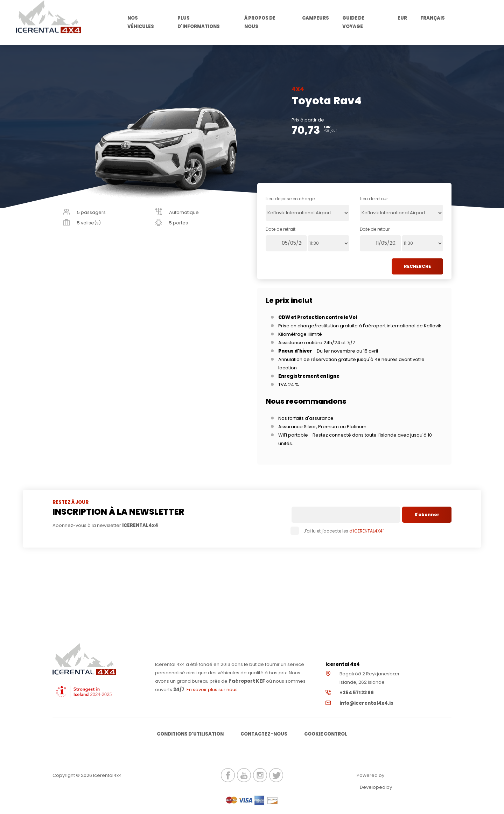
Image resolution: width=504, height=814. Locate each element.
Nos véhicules (141, 22)
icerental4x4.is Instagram (260, 775)
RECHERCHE (417, 266)
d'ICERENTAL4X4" (366, 531)
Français (433, 18)
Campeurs (316, 18)
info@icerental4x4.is (366, 703)
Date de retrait (281, 229)
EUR (402, 18)
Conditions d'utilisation (190, 734)
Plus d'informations (199, 22)
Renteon (405, 775)
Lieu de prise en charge (290, 199)
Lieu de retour (374, 199)
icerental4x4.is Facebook (228, 775)
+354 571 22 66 (357, 693)
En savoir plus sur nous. (213, 690)
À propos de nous (260, 22)
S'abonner (427, 514)
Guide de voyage (353, 22)
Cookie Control (326, 734)
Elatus (412, 787)
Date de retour (375, 229)
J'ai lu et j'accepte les (338, 531)
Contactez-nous (264, 734)
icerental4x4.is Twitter (276, 775)
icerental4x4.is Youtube (244, 775)
